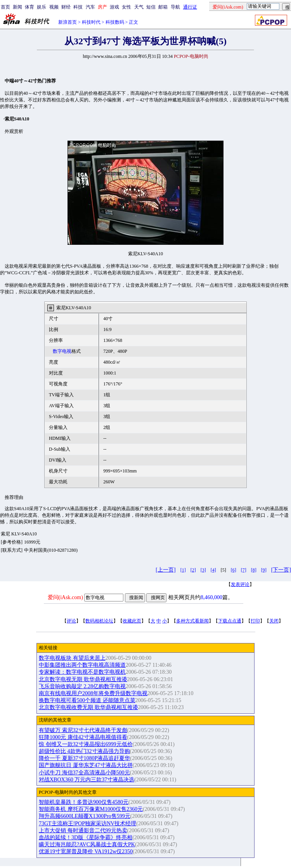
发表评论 (240, 584)
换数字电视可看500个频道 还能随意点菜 (87, 700)
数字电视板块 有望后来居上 (72, 658)
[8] (254, 570)
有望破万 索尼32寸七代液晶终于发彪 (83, 730)
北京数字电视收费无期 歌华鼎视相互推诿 (88, 707)
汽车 (90, 7)
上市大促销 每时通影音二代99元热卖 (83, 831)
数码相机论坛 (99, 621)
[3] (203, 570)
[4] (213, 570)
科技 (78, 7)
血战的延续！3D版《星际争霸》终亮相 (86, 837)
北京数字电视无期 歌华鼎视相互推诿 (83, 679)
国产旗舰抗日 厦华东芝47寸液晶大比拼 (86, 765)
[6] (234, 570)
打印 (255, 621)
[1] (183, 570)
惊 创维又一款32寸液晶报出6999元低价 (86, 744)
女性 (126, 7)
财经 (66, 7)
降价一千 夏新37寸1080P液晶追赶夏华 (84, 758)
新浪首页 (68, 22)
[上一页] (165, 570)
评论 (71, 621)
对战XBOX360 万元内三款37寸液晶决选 (87, 780)
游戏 (114, 7)
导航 (175, 7)
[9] (264, 570)
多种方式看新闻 (192, 621)
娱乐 (42, 7)
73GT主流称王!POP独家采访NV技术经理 (87, 824)
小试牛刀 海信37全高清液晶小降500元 (84, 773)
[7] (244, 570)
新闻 (17, 7)
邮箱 (163, 7)
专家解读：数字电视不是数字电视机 (82, 672)
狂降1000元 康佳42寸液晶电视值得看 (83, 737)
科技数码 (115, 22)
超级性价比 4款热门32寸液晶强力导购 (84, 751)
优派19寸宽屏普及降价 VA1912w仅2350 (86, 851)
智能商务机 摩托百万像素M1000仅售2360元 (91, 809)
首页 (5, 7)
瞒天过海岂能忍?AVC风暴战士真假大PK (87, 844)
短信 (151, 7)
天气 (139, 7)
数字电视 (62, 351)
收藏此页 (132, 621)
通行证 (190, 7)
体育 (29, 7)
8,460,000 (211, 597)
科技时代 (91, 22)
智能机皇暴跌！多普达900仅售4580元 (84, 802)
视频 (54, 7)
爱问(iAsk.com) (65, 597)
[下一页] (281, 570)
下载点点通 (230, 621)
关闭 (274, 621)
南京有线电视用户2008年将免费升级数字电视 (93, 693)
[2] (193, 570)
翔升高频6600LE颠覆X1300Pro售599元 (85, 816)
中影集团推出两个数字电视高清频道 (82, 665)
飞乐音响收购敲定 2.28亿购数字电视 (82, 686)
